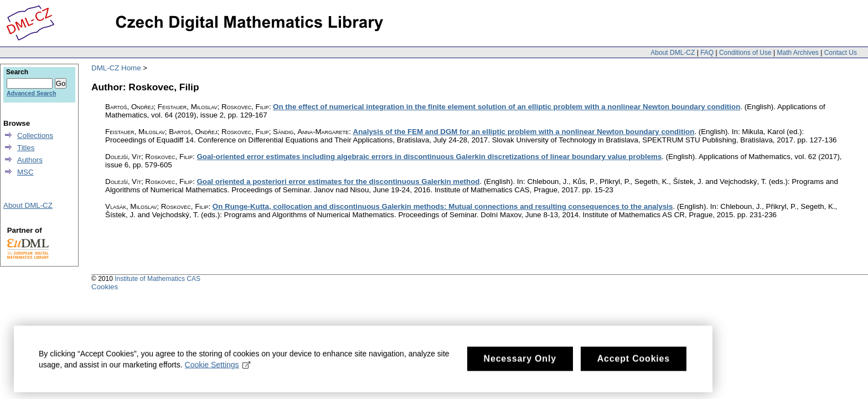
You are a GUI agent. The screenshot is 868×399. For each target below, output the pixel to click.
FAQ (707, 53)
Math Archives (797, 53)
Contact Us (841, 53)
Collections (35, 135)
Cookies (105, 287)
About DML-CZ (673, 53)
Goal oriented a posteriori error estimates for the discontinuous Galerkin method (338, 181)
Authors (30, 160)
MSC (25, 172)
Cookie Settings (218, 368)
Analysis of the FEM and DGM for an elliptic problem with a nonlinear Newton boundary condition (524, 132)
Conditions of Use (745, 53)
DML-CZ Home (116, 68)
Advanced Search (31, 93)
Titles (26, 148)
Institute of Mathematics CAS (157, 279)
